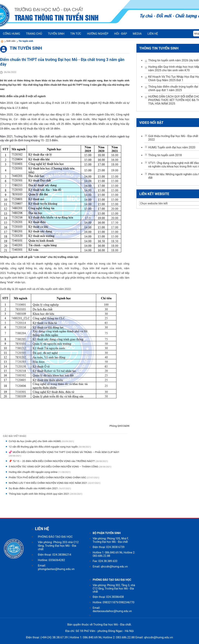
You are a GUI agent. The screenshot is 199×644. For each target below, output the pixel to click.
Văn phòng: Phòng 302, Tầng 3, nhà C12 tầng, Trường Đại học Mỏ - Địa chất (114, 588)
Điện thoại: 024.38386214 (55, 555)
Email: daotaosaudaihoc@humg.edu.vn (112, 609)
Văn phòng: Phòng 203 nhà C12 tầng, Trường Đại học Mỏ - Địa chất (58, 546)
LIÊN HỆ (42, 529)
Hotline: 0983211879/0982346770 (114, 602)
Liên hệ (153, 34)
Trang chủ (34, 34)
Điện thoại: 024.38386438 (108, 597)
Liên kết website (154, 194)
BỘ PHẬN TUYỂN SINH (107, 533)
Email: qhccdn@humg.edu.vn (110, 567)
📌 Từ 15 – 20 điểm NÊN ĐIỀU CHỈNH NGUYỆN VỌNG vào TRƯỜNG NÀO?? (52, 461)
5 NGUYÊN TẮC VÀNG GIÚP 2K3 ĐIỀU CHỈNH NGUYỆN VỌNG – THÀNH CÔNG (54, 467)
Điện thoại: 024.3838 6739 (109, 547)
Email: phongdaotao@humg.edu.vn (56, 567)
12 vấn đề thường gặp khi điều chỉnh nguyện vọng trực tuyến (44, 447)
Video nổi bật (151, 123)
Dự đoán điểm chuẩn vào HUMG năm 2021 (34, 488)
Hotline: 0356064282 (51, 560)
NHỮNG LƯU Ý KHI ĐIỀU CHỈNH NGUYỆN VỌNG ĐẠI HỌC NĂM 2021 (48, 483)
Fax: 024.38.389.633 (105, 561)
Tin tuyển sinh (26, 41)
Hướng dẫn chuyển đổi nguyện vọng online (33, 472)
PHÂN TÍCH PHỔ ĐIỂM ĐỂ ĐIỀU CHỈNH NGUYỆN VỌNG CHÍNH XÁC (48, 477)
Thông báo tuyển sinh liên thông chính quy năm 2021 (39, 494)
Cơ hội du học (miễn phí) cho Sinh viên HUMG (35, 441)
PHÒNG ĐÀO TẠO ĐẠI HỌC (55, 537)
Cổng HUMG (11, 34)
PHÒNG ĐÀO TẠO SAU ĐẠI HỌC (112, 580)
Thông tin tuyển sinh (159, 48)
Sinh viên (11, 41)
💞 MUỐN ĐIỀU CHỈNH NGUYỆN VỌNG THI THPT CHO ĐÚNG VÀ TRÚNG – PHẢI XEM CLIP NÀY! (64, 452)
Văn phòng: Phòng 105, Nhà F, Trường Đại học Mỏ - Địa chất (111, 540)
